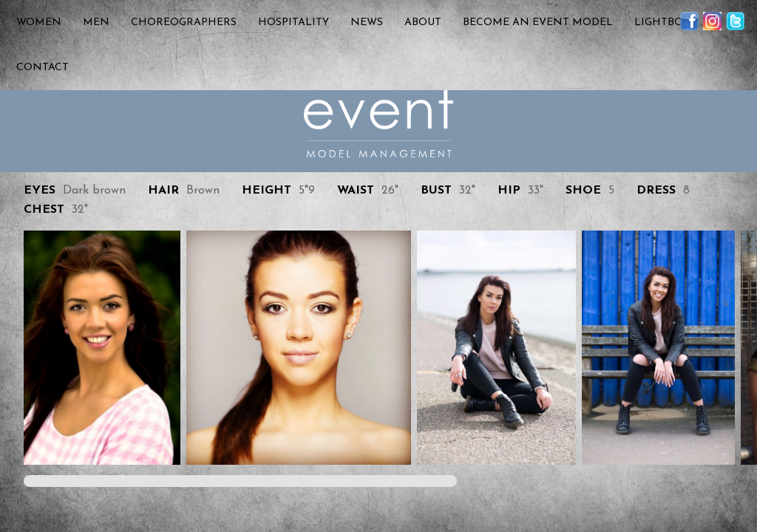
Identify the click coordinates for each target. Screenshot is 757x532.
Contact (43, 68)
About (423, 23)
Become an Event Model (538, 23)
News (367, 23)
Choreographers (184, 23)
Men (96, 23)
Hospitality (293, 23)
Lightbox (662, 23)
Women (39, 23)
